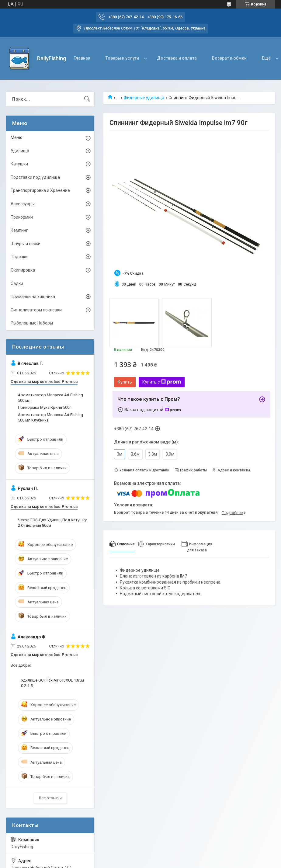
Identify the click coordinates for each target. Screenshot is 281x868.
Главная (82, 58)
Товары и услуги (122, 58)
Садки (17, 283)
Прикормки (22, 217)
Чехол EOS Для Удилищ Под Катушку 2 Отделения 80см (52, 523)
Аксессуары (23, 204)
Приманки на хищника (33, 297)
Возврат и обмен (229, 58)
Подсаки (19, 257)
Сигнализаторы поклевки (36, 310)
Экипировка (23, 270)
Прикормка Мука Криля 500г (44, 407)
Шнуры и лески (26, 244)
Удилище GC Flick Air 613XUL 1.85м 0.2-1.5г (52, 683)
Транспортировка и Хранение (40, 190)
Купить (125, 382)
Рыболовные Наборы (32, 323)
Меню (17, 137)
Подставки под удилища (35, 177)
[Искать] (87, 99)
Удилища (20, 151)
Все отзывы (50, 798)
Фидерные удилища (144, 98)
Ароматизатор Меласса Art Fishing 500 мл (50, 398)
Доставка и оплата (177, 58)
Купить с (162, 382)
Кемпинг (19, 230)
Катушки (19, 164)
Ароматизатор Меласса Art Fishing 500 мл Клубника (50, 417)
